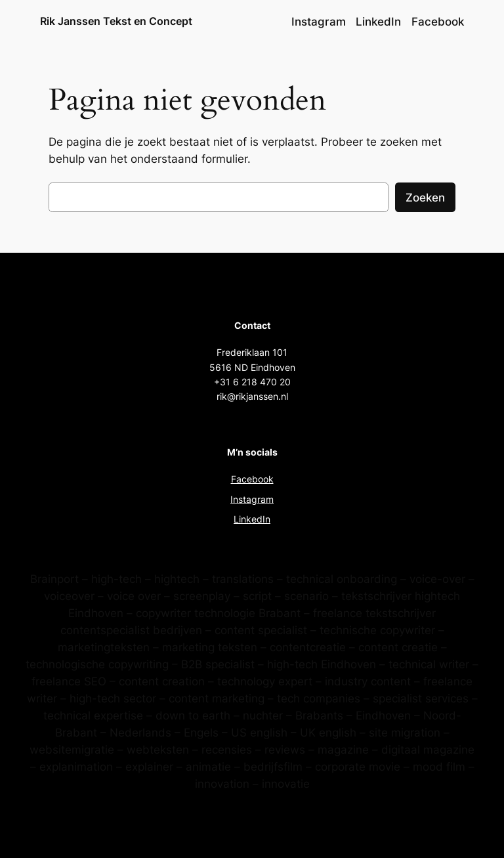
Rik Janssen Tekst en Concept (116, 21)
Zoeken (425, 198)
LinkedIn (252, 519)
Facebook (252, 479)
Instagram (252, 499)
